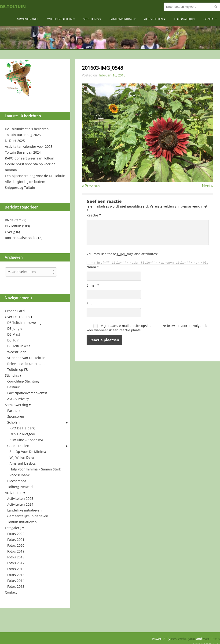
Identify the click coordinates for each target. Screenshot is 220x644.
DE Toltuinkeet (19, 346)
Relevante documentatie (26, 364)
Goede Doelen (18, 446)
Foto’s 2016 (16, 569)
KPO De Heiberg (22, 428)
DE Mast (14, 334)
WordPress (212, 639)
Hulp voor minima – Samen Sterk (35, 469)
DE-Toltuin (13, 7)
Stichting (91, 19)
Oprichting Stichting (23, 381)
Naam (93, 267)
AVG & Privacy (18, 399)
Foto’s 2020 (16, 545)
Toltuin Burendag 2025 (23, 135)
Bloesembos (17, 481)
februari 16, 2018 (112, 75)
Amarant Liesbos (23, 463)
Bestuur (13, 387)
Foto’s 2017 (16, 563)
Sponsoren (16, 416)
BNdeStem (13, 220)
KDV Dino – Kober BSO (27, 440)
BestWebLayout (184, 639)
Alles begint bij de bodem (25, 182)
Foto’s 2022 (16, 534)
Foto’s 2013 (16, 586)
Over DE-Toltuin (60, 19)
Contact (210, 19)
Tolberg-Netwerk (20, 487)
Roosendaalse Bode (20, 238)
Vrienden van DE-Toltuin (26, 358)
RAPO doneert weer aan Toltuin (30, 158)
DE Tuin (13, 340)
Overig (10, 232)
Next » (207, 186)
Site (90, 304)
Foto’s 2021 (16, 540)
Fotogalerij (183, 19)
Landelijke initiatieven (24, 510)
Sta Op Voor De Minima (28, 452)
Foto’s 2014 (16, 581)
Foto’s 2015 (16, 575)
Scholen (13, 422)
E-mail (93, 285)
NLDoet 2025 (15, 141)
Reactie (94, 215)
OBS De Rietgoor (22, 434)
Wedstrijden (17, 352)
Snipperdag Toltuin (20, 188)
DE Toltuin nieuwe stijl (25, 323)
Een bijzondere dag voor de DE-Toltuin (35, 176)
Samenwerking (121, 19)
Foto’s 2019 (16, 551)
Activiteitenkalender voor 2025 (29, 146)
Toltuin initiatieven (22, 522)
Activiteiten (154, 19)
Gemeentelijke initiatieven (28, 516)
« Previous (91, 186)
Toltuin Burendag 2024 (23, 152)
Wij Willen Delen (22, 457)
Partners (14, 411)
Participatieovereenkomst (27, 393)
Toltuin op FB (18, 369)
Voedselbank (20, 475)
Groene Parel (28, 19)
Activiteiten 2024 (20, 504)
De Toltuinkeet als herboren (27, 129)
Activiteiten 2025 (20, 498)
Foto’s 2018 (16, 557)
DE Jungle (15, 328)
